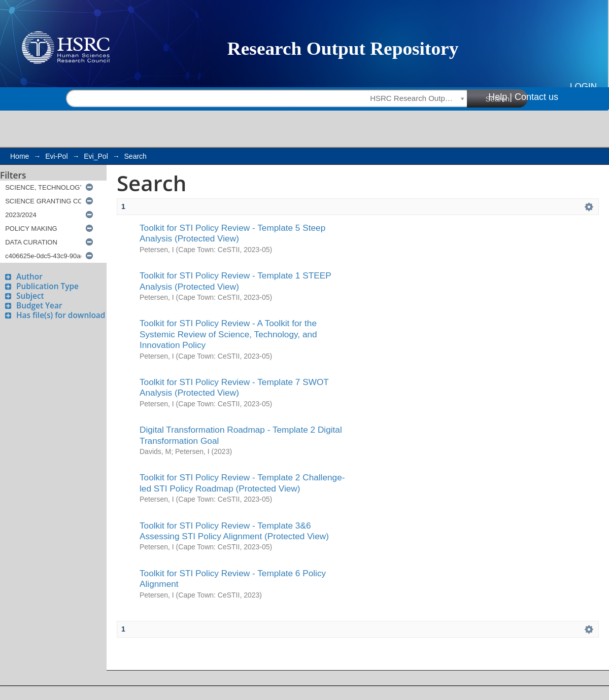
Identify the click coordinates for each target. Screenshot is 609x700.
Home (20, 156)
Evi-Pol (56, 156)
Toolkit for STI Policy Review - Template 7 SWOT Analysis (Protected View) (234, 387)
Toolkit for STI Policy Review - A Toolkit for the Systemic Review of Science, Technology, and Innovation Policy (228, 334)
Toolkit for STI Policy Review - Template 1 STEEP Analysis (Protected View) (235, 281)
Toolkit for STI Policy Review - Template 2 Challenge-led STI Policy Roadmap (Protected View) (242, 483)
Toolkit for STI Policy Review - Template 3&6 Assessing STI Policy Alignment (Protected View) (234, 531)
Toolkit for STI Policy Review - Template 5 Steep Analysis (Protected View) (232, 233)
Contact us (536, 97)
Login (583, 86)
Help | (500, 97)
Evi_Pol (96, 156)
